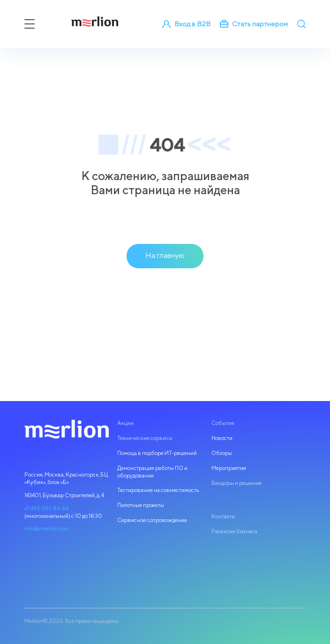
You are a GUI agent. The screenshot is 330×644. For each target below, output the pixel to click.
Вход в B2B (186, 24)
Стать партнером (254, 24)
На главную (165, 255)
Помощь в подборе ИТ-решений (157, 453)
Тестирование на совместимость (158, 490)
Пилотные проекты (141, 505)
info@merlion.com (47, 529)
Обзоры (222, 453)
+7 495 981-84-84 (46, 508)
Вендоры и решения (236, 483)
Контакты (223, 516)
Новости (222, 438)
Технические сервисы (145, 438)
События (223, 423)
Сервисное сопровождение (152, 520)
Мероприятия (229, 468)
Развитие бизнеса (234, 531)
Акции (125, 423)
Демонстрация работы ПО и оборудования (152, 472)
